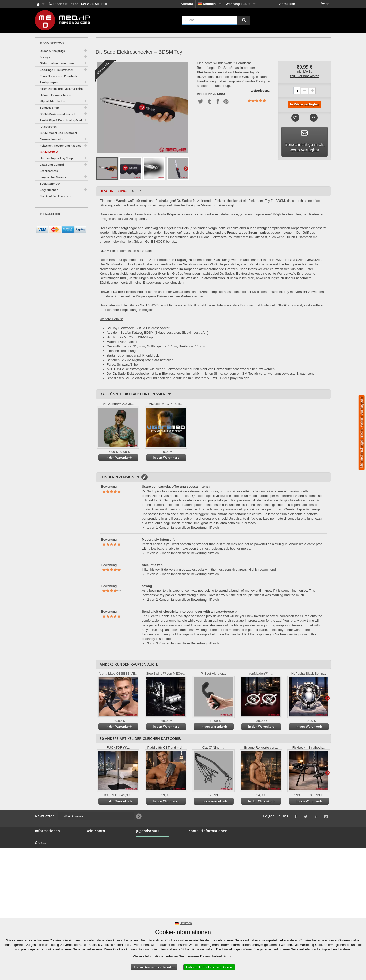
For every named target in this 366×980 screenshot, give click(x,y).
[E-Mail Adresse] (57, 223)
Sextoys (45, 57)
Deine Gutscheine (99, 864)
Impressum (44, 903)
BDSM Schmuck (50, 183)
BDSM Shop (44, 845)
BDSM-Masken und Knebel (57, 114)
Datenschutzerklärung (216, 956)
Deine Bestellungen (101, 839)
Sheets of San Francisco (55, 196)
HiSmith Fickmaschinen (55, 95)
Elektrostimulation (52, 139)
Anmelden (287, 4)
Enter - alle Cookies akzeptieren (209, 967)
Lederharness (49, 171)
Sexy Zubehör (49, 190)
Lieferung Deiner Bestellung (48, 889)
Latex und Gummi (52, 164)
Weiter (186, 168)
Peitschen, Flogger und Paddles (60, 146)
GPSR (136, 191)
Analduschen (48, 127)
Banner (41, 851)
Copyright (43, 897)
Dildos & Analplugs (52, 51)
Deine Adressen (98, 851)
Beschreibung (113, 191)
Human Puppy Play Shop (56, 158)
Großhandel (44, 857)
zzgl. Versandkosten (304, 76)
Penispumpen (49, 82)
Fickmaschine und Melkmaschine (62, 89)
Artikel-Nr (204, 94)
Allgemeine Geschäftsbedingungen (53, 866)
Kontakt (187, 4)
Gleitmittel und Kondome (57, 63)
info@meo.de (217, 866)
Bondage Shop (49, 108)
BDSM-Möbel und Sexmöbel (58, 133)
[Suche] (244, 20)
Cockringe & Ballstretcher (56, 70)
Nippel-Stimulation (52, 101)
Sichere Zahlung (48, 874)
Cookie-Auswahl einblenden (154, 967)
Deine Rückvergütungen (105, 845)
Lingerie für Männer (53, 177)
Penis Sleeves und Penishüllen (60, 76)
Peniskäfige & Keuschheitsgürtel (61, 120)
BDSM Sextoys (49, 152)
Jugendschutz (147, 854)
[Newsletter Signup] (83, 223)
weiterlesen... (261, 90)
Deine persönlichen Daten (106, 857)
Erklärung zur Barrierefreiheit (47, 911)
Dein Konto (95, 831)
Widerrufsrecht (47, 880)
